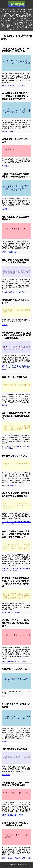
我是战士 (19, 28)
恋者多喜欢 (5, 166)
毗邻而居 (5, 325)
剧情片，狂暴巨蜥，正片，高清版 (12, 815)
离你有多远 (20, 30)
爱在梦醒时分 (21, 10)
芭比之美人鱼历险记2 (9, 131)
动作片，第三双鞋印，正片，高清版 (13, 86)
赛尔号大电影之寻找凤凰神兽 (11, 612)
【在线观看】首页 (8, 10)
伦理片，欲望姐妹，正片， (10, 252)
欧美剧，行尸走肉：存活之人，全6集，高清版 (16, 858)
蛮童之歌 (5, 405)
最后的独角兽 (19, 24)
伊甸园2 (4, 741)
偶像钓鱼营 (10, 26)
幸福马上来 (23, 19)
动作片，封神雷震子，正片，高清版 (17, 13)
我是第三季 (5, 209)
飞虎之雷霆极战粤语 (21, 17)
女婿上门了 (9, 24)
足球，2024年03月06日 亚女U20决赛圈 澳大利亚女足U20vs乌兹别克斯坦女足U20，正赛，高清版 (16, 368)
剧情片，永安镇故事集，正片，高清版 (14, 662)
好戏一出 (5, 696)
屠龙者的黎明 (6, 775)
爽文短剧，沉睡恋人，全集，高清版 (13, 292)
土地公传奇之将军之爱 (9, 485)
